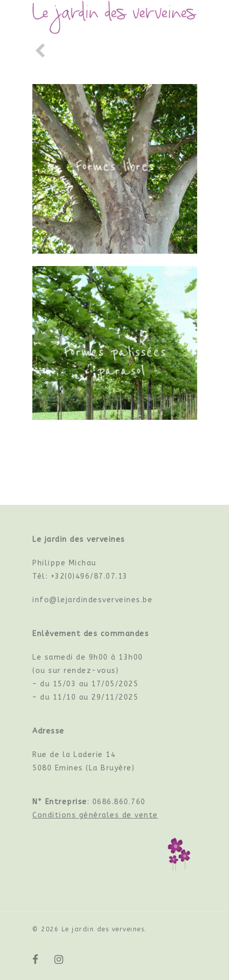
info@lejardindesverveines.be (92, 600)
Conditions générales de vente (95, 815)
